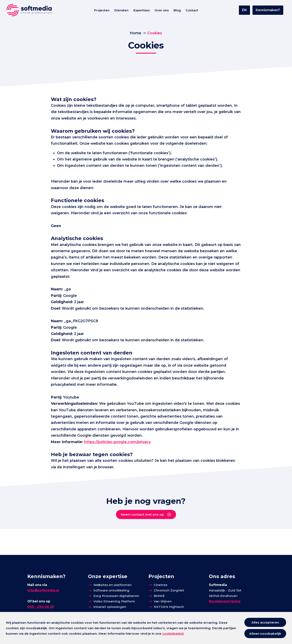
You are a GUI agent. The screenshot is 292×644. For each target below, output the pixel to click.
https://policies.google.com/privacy (123, 466)
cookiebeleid (173, 634)
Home (135, 33)
